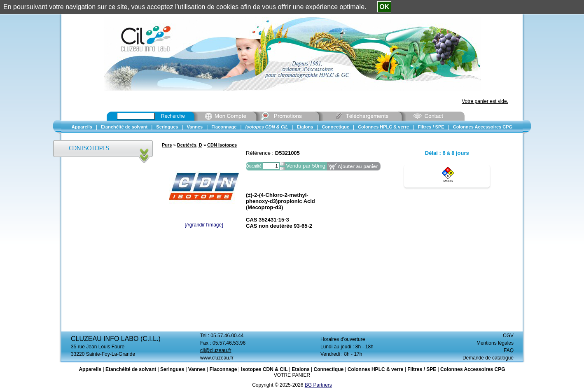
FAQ (509, 350)
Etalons (300, 369)
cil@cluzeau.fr (216, 350)
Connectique (328, 369)
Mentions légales (495, 343)
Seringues (172, 369)
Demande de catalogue (488, 358)
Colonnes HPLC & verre (375, 369)
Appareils (90, 369)
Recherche (173, 116)
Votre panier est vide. (485, 101)
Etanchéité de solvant (131, 369)
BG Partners (318, 385)
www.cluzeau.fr (217, 358)
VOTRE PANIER (292, 375)
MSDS (448, 181)
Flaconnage (223, 369)
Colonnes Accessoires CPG (473, 369)
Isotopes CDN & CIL (264, 369)
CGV (508, 336)
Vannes (197, 369)
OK (384, 7)
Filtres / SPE (422, 369)
